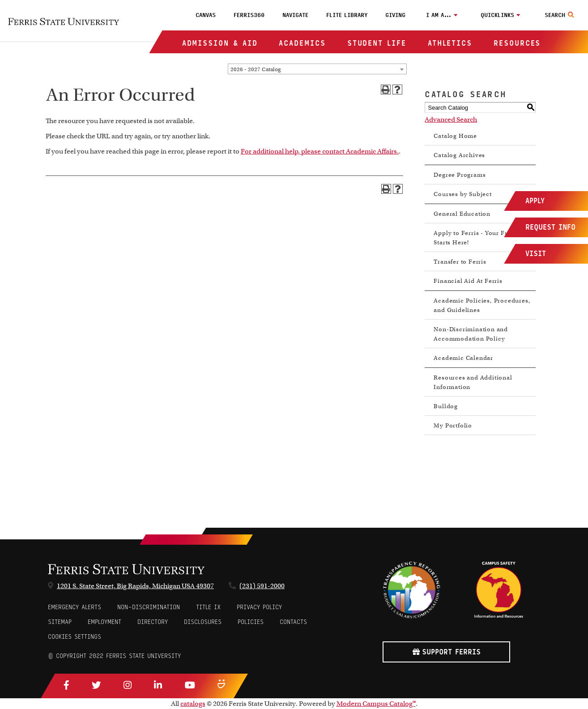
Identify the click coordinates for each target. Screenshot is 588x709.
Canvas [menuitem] (206, 15)
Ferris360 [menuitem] (249, 15)
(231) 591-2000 (262, 586)
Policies (251, 622)
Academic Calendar (463, 358)
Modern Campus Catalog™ (376, 704)
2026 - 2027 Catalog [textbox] (256, 69)
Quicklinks (497, 15)
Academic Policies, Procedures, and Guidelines (482, 305)
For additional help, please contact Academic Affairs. (320, 151)
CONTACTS (293, 622)
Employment (104, 622)
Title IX (208, 607)
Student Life (377, 43)
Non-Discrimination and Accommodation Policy (471, 334)
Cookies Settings (75, 637)
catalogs (193, 704)
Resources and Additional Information (473, 382)
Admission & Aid (220, 43)
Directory (153, 622)
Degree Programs (460, 175)
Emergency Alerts (75, 607)
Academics (302, 43)
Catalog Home (455, 136)
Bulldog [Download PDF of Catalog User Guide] (446, 406)
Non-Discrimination (149, 607)
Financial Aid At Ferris (468, 281)
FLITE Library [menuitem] (347, 15)
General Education (462, 214)
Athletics (450, 43)
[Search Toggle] (560, 15)
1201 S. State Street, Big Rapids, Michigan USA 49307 (135, 586)
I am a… (439, 15)
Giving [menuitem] (395, 15)
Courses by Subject (462, 194)
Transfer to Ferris (460, 262)
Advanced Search (451, 120)
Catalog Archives (459, 155)
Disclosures (203, 622)
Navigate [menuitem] (295, 15)
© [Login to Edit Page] (51, 656)
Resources (517, 43)
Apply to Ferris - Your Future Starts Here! (477, 238)
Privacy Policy (259, 607)
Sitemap (60, 622)
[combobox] (317, 69)
